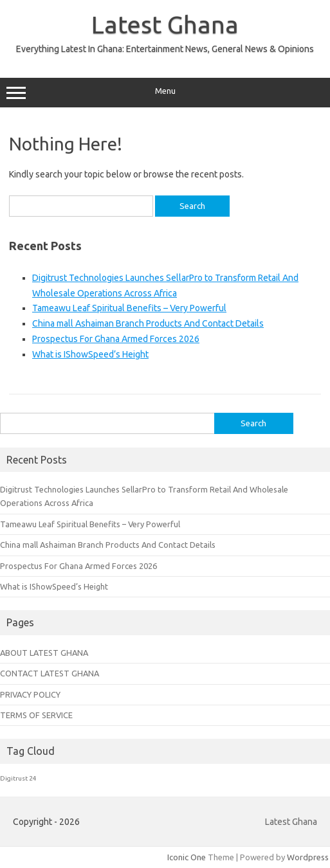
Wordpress (308, 857)
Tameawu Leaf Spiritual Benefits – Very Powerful (129, 308)
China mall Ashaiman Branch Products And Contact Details (148, 323)
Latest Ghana (165, 24)
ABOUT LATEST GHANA (44, 653)
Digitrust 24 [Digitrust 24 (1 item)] (18, 778)
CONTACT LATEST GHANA (50, 673)
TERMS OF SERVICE (36, 715)
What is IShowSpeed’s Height (90, 354)
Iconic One (187, 857)
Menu (165, 93)
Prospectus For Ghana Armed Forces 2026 (116, 339)
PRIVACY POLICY (30, 694)
